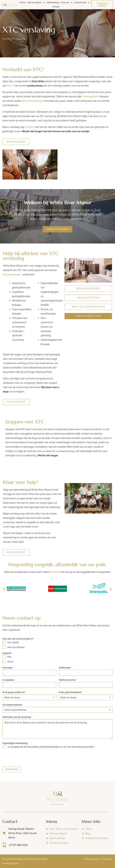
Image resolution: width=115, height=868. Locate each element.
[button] (4, 589)
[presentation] (25, 757)
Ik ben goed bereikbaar (71, 692)
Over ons (67, 3)
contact (29, 127)
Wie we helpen (36, 3)
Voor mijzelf (13, 642)
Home (22, 2)
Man (9, 657)
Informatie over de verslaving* (18, 717)
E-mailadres (9, 680)
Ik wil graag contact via (14, 692)
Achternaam (65, 668)
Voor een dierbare (16, 647)
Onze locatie (83, 3)
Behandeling (53, 2)
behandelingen (12, 274)
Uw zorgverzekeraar (13, 705)
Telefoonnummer (68, 680)
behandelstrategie (33, 101)
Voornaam (8, 668)
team (10, 86)
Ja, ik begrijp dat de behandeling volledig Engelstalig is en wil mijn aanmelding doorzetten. (51, 747)
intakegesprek (91, 97)
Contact (56, 7)
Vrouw (10, 662)
